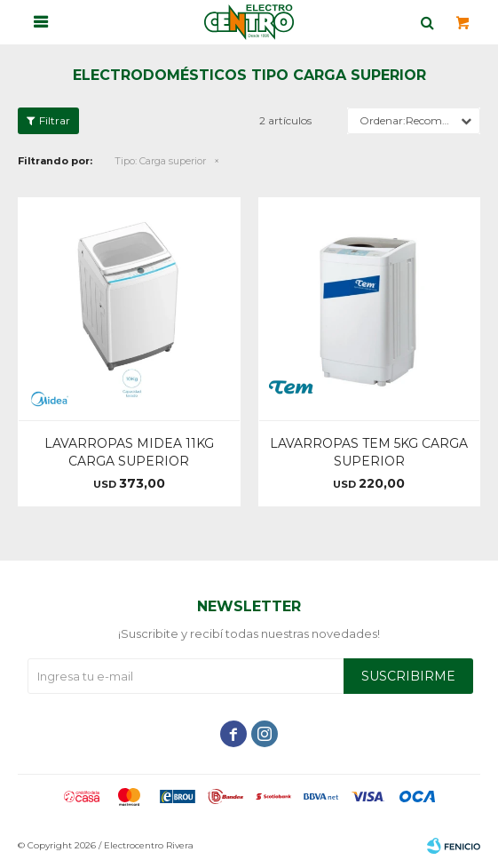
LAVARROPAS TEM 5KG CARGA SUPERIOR (369, 452)
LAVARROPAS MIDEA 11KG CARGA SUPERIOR (129, 452)
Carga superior (160, 161)
